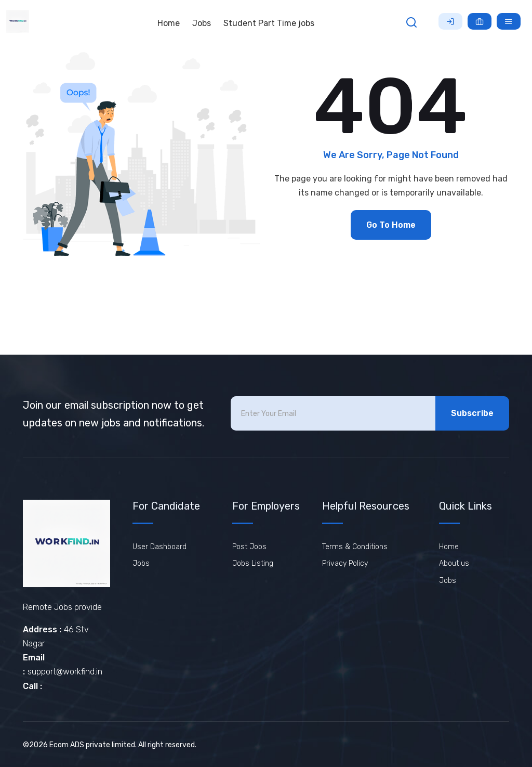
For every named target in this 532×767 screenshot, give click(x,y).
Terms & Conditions (355, 547)
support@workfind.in (65, 672)
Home (169, 23)
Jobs (202, 23)
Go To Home (391, 225)
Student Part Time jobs (269, 23)
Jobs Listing (253, 563)
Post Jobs (249, 547)
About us (454, 563)
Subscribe (472, 413)
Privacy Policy (345, 563)
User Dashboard (159, 547)
